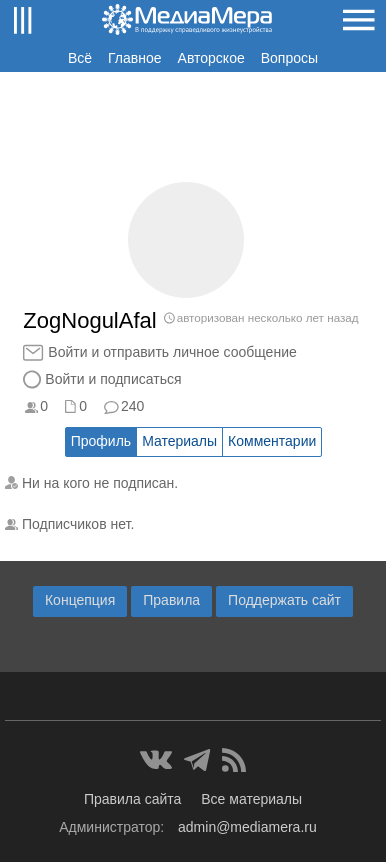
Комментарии (272, 441)
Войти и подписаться (113, 379)
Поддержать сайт (284, 600)
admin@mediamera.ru (247, 827)
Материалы (179, 441)
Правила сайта (132, 799)
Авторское (211, 58)
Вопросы (289, 58)
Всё (80, 58)
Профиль (101, 441)
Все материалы (251, 799)
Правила (171, 600)
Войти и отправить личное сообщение (172, 352)
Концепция (80, 600)
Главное (135, 58)
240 (132, 406)
